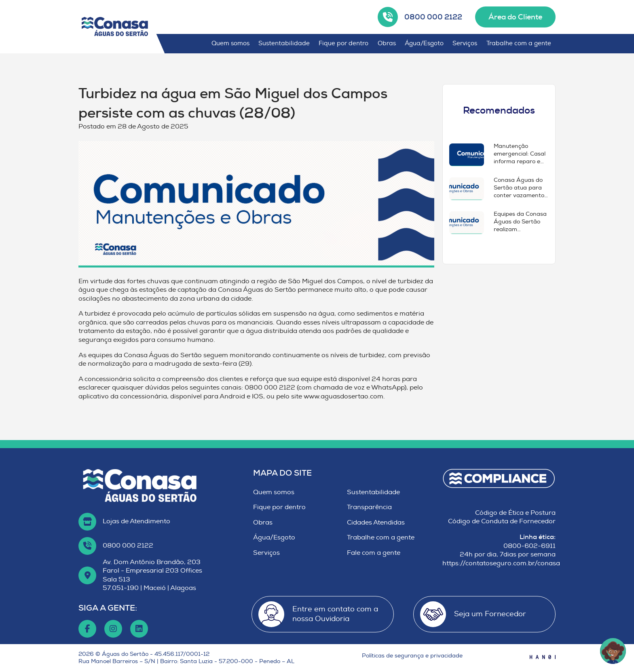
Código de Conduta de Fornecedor (502, 521)
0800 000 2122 (433, 17)
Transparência (369, 507)
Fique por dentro (343, 43)
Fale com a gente (374, 553)
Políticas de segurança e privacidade (412, 656)
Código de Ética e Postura (515, 513)
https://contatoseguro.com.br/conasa (501, 563)
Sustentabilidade (284, 43)
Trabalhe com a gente (519, 43)
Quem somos (230, 43)
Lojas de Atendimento (136, 521)
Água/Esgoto (424, 43)
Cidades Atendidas (376, 522)
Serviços (465, 43)
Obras (387, 43)
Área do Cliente (515, 17)
